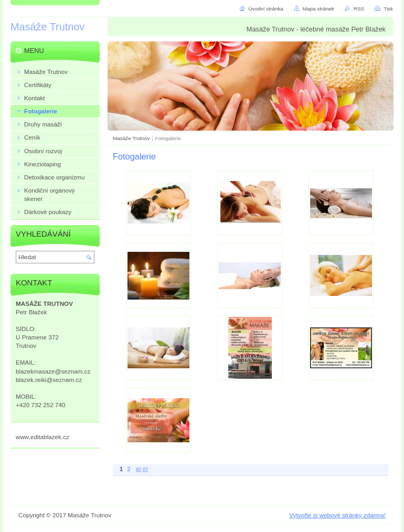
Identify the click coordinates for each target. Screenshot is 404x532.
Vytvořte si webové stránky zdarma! (337, 515)
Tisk (388, 9)
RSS (359, 9)
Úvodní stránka (266, 9)
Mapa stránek (318, 9)
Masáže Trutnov (131, 138)
